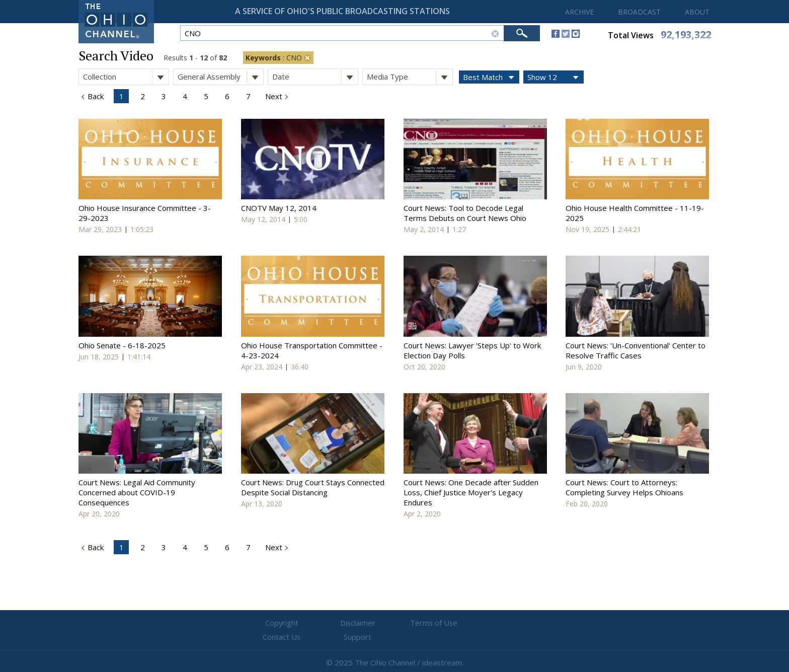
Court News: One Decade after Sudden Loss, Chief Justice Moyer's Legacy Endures (471, 492)
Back (95, 96)
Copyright (274, 623)
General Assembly (220, 77)
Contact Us (455, 623)
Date (315, 77)
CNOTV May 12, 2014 (279, 208)
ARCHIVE (579, 12)
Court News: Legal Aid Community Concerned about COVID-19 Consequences (137, 492)
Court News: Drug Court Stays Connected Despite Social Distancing (313, 487)
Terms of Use (395, 623)
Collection (126, 77)
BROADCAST (639, 12)
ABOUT (697, 12)
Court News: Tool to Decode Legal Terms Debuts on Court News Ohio (465, 213)
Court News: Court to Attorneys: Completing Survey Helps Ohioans (624, 487)
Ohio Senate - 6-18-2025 (122, 345)
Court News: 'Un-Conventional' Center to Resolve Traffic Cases (636, 350)
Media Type (410, 77)
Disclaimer (334, 623)
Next (273, 96)
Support (516, 623)
